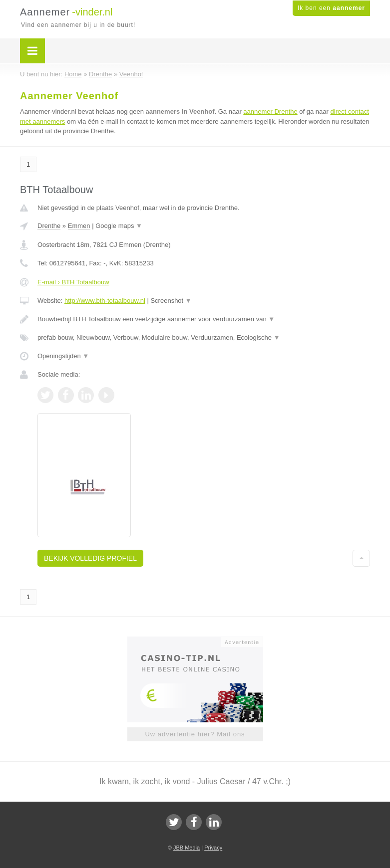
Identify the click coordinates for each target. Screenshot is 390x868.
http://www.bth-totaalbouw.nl (105, 301)
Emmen (79, 226)
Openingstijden (63, 356)
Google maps (119, 226)
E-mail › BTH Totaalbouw (73, 282)
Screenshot (171, 301)
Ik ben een (331, 8)
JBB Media (187, 848)
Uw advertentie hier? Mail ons (195, 734)
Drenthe (49, 226)
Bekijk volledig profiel (90, 558)
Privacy (213, 848)
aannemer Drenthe (270, 111)
